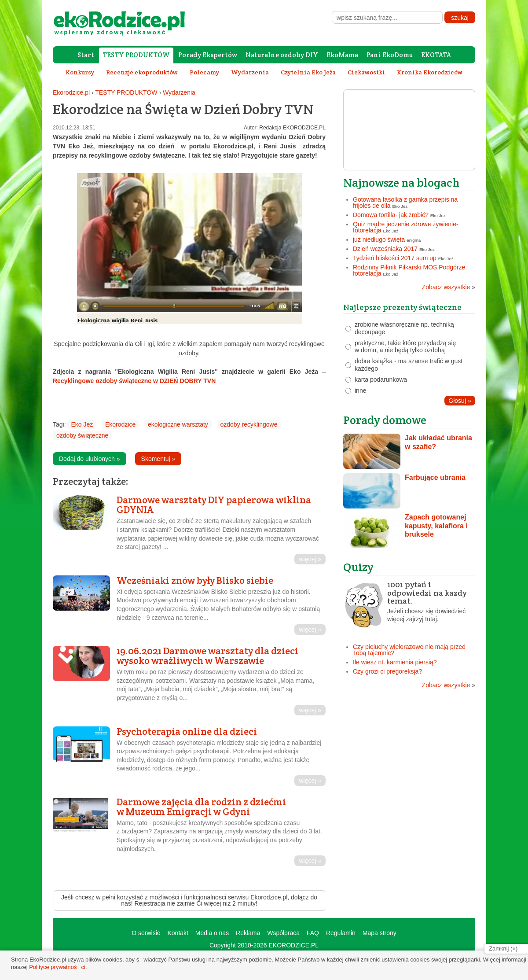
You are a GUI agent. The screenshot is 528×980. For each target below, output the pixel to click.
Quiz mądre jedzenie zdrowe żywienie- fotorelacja (406, 227)
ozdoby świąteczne (82, 435)
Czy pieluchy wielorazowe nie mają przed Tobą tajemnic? (409, 650)
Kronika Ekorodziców (430, 72)
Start (86, 55)
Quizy (358, 567)
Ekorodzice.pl (71, 92)
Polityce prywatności (57, 967)
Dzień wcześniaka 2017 (385, 249)
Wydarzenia (179, 92)
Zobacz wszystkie (449, 287)
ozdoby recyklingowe (249, 424)
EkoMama (342, 55)
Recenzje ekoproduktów (142, 72)
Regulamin (341, 933)
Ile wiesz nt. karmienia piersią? (395, 662)
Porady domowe (385, 420)
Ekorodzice (120, 424)
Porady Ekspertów (208, 55)
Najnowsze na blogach (401, 182)
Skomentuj (158, 459)
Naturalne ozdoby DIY (282, 55)
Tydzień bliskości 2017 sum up (395, 258)
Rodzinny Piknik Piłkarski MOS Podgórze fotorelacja (409, 270)
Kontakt (178, 933)
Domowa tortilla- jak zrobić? (391, 215)
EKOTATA (436, 55)
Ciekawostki (366, 72)
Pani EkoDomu (390, 55)
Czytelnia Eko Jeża (308, 72)
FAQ (313, 933)
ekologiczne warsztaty (178, 424)
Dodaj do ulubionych (90, 459)
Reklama (248, 933)
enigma (414, 240)
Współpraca (283, 933)
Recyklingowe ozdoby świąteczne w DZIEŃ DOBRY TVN (134, 381)
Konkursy (80, 72)
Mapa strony (379, 933)
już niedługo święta (379, 239)
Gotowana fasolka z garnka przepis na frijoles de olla (405, 203)
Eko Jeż (82, 424)
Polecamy (204, 72)
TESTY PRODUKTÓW (136, 55)
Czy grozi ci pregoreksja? (387, 671)
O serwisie (146, 933)
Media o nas (212, 933)
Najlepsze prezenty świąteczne (402, 307)
